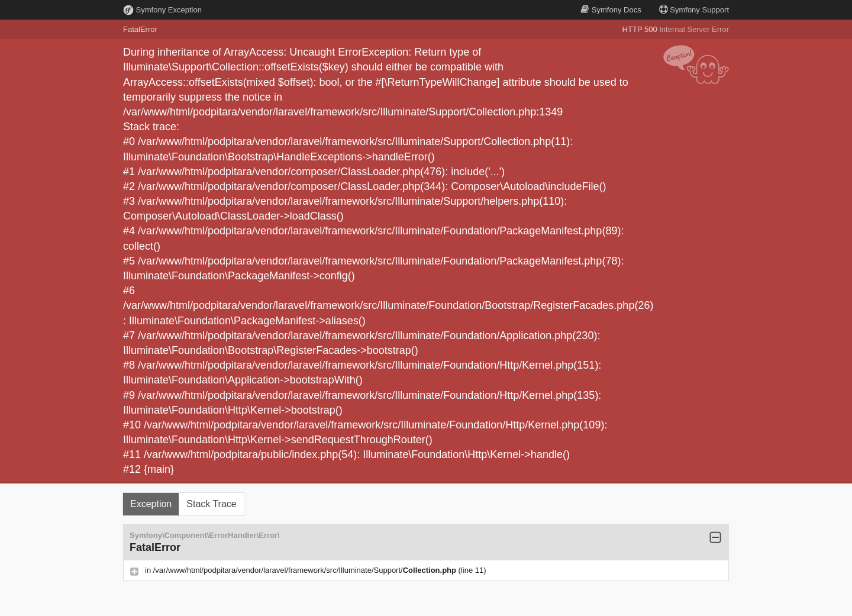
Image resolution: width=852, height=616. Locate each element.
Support (694, 10)
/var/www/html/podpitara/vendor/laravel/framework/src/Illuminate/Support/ (306, 570)
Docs (611, 10)
